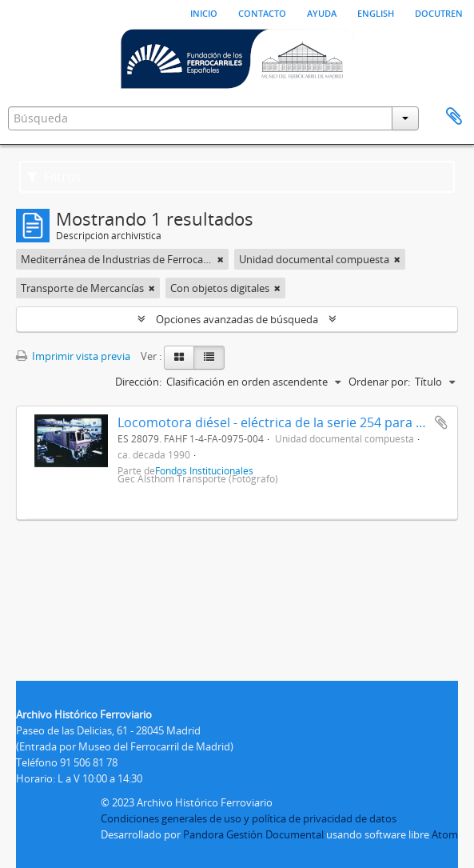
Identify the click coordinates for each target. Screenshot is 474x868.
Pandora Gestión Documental (253, 834)
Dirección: (138, 382)
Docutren (439, 12)
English (376, 12)
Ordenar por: (379, 382)
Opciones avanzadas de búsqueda (237, 319)
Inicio (204, 12)
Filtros (54, 177)
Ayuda (322, 12)
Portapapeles (454, 117)
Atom (445, 834)
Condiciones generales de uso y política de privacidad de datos (249, 818)
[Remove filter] (221, 259)
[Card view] (179, 358)
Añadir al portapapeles (441, 422)
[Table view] (209, 358)
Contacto (262, 12)
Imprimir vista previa (73, 356)
